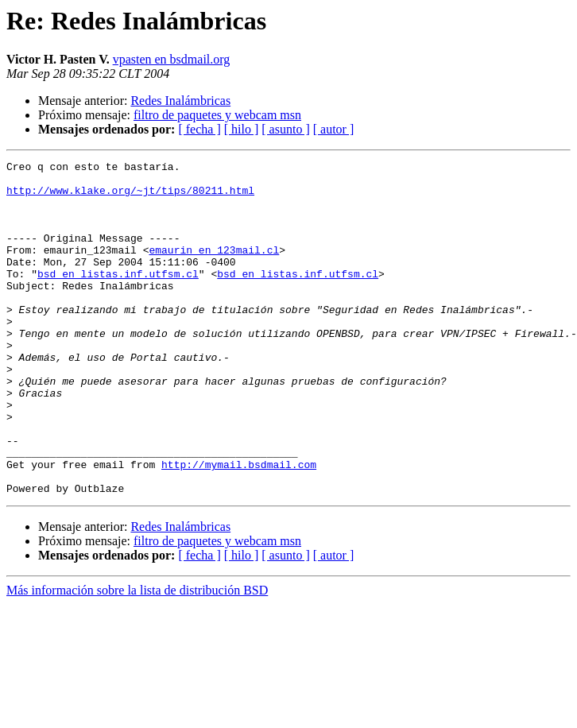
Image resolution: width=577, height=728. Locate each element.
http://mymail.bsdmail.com (239, 526)
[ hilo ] (242, 129)
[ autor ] (334, 129)
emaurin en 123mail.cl (214, 269)
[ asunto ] (285, 129)
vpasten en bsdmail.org (172, 59)
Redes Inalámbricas (180, 101)
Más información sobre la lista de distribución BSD (137, 657)
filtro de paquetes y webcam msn (217, 115)
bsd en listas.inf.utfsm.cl (118, 297)
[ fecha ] (199, 129)
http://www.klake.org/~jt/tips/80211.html (130, 197)
